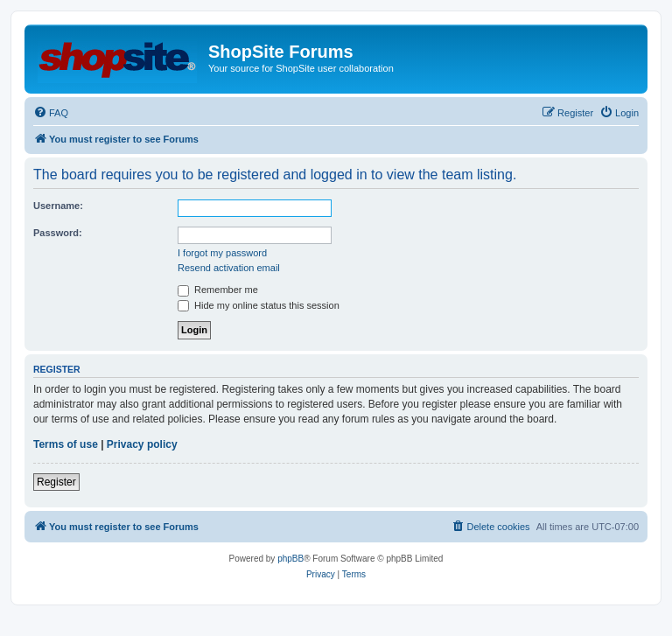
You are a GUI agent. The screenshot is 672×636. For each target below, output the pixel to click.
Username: (58, 206)
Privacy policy (142, 444)
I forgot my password (222, 253)
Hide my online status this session (259, 305)
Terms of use (66, 444)
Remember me (218, 290)
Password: (58, 233)
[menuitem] (51, 113)
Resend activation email (229, 268)
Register (56, 482)
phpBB (290, 559)
